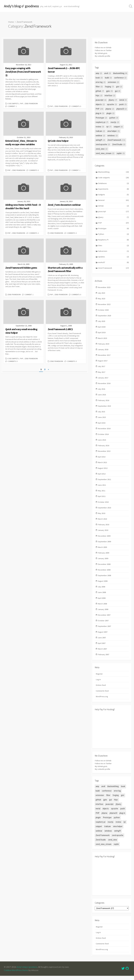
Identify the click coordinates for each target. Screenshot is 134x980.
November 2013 (104, 453)
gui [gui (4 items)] (118, 91)
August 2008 (103, 584)
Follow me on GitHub (103, 48)
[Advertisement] (112, 734)
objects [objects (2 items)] (100, 104)
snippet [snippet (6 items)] (118, 126)
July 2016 (102, 390)
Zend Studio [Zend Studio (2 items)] (119, 144)
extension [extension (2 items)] (113, 82)
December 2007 (104, 619)
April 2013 (102, 459)
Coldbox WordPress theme (16, 974)
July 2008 (102, 590)
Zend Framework (31, 103)
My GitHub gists (101, 53)
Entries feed (101, 689)
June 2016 (102, 396)
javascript (114, 212)
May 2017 (102, 373)
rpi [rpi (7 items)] (109, 126)
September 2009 (105, 544)
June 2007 (102, 641)
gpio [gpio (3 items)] (109, 91)
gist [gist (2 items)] (119, 86)
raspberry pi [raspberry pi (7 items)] (102, 122)
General (114, 200)
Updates (114, 257)
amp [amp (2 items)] (99, 73)
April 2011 (102, 499)
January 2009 (103, 562)
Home (11, 22)
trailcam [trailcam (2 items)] (100, 131)
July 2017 (102, 368)
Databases (114, 183)
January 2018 (103, 351)
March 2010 (103, 522)
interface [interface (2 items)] (110, 95)
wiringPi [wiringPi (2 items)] (100, 140)
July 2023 (102, 294)
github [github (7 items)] (100, 91)
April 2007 (102, 647)
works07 (114, 263)
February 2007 (104, 658)
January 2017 (103, 379)
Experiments (114, 189)
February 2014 (104, 448)
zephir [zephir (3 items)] (121, 153)
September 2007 (105, 630)
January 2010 (103, 533)
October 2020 (103, 311)
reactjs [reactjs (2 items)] (115, 122)
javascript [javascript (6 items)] (101, 100)
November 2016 (104, 385)
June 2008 (102, 596)
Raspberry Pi (114, 240)
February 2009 (104, 556)
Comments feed (102, 695)
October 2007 (103, 624)
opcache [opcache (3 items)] (112, 104)
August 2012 (103, 470)
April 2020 (102, 328)
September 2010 (105, 510)
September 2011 (105, 482)
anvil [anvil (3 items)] (108, 73)
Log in (98, 684)
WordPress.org (102, 701)
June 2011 (102, 487)
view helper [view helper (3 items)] (113, 131)
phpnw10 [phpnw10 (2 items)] (122, 109)
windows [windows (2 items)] (113, 135)
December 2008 (104, 567)
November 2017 (104, 356)
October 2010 (103, 505)
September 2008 (105, 579)
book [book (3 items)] (99, 77)
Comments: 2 (34, 233)
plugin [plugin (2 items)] (110, 113)
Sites (114, 246)
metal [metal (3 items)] (123, 100)
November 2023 (104, 288)
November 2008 (104, 573)
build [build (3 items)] (108, 77)
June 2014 (102, 442)
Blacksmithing (114, 172)
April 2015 (102, 425)
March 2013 (103, 465)
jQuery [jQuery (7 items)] (113, 100)
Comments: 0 (76, 106)
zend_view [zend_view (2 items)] (102, 149)
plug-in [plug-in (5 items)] (100, 113)
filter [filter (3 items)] (99, 86)
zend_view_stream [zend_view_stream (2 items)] (105, 153)
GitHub (114, 206)
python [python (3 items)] (114, 117)
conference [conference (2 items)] (120, 77)
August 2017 (103, 362)
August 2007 (103, 636)
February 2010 (104, 527)
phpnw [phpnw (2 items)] (110, 109)
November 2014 (104, 430)
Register (99, 678)
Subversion (114, 252)
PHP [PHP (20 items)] (99, 109)
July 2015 (102, 413)
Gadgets (114, 195)
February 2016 (104, 402)
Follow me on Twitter (103, 50)
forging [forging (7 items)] (109, 86)
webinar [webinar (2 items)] (100, 135)
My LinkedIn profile (103, 56)
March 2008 (103, 607)
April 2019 (102, 334)
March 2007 (103, 653)
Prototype (114, 229)
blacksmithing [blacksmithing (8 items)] (120, 73)
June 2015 (102, 419)
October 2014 (103, 436)
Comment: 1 (12, 106)
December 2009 (104, 539)
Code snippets (13, 103)
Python (114, 235)
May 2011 (102, 493)
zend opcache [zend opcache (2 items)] (103, 144)
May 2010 (102, 516)
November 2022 (104, 305)
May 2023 (102, 299)
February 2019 (104, 345)
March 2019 (103, 339)
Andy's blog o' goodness (27, 971)
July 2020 (102, 322)
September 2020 (105, 316)
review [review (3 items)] (100, 126)
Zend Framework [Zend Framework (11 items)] (116, 140)
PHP (22, 103)
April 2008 (102, 601)
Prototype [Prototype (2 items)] (101, 117)
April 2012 (102, 476)
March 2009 (103, 550)
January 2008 (103, 613)
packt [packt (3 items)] (123, 104)
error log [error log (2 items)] (101, 82)
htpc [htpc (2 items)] (99, 95)
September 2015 (105, 408)
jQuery (114, 217)
